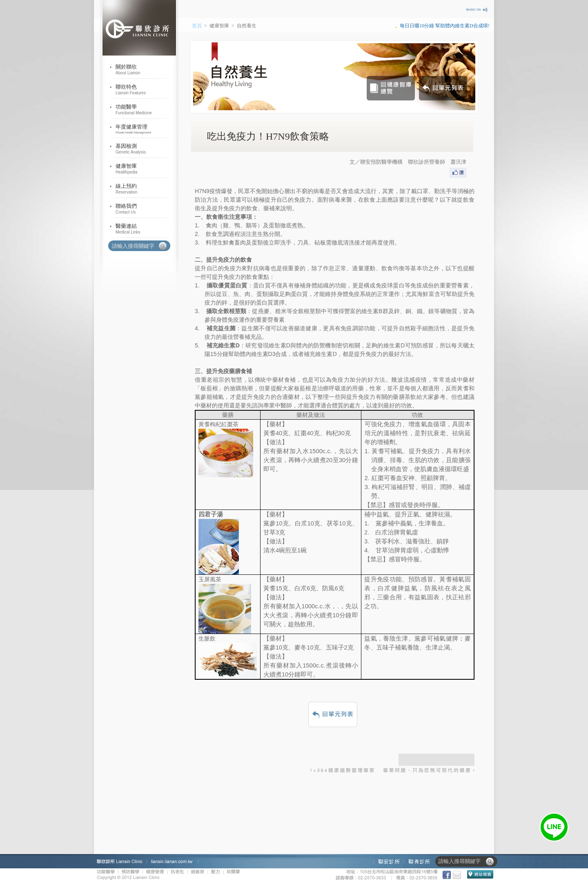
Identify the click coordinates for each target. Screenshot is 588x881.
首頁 (197, 26)
